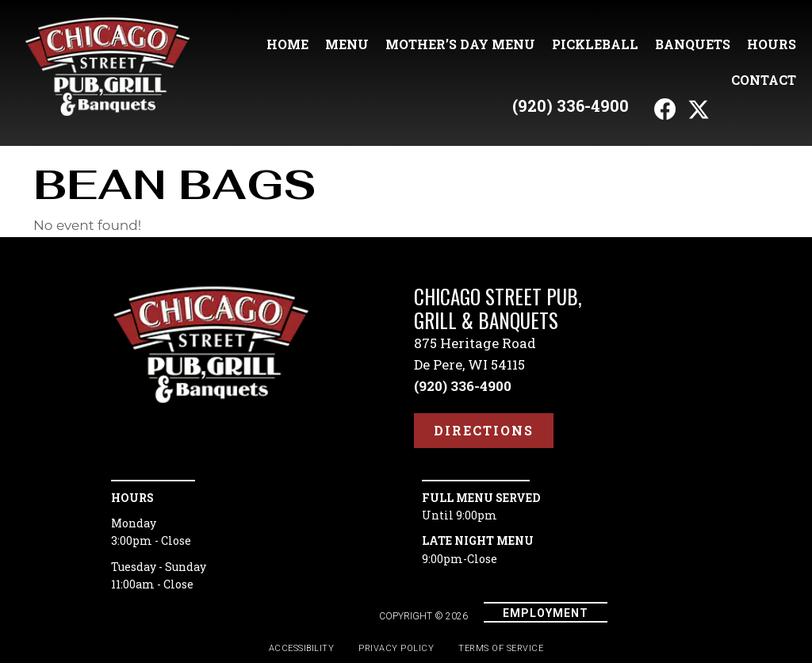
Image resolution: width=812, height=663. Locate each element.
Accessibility (302, 648)
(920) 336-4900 (571, 105)
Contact (764, 80)
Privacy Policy (396, 648)
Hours (772, 44)
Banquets (693, 44)
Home (287, 44)
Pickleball (595, 44)
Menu (347, 44)
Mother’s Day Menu (460, 44)
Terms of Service (501, 648)
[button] (665, 109)
